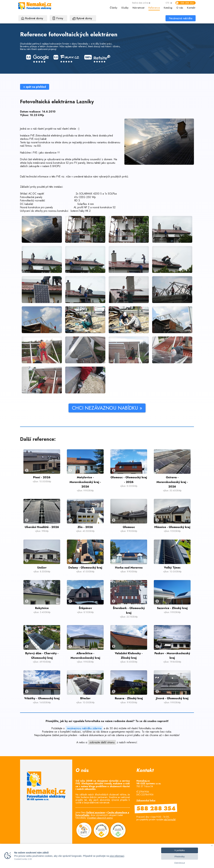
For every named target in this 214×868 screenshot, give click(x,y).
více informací (117, 856)
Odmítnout (179, 863)
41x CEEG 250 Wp (85, 197)
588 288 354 (187, 3)
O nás (180, 8)
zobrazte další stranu (102, 742)
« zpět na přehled (35, 87)
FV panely (80, 163)
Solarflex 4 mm (86, 204)
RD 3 (77, 200)
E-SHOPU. (56, 166)
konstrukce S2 (61, 163)
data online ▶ (141, 3)
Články (114, 8)
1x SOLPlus (111, 194)
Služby (125, 8)
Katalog (168, 8)
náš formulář (170, 819)
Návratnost (139, 8)
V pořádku (180, 850)
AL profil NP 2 (82, 207)
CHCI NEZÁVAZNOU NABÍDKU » (58, 408)
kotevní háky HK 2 (81, 211)
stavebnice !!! (52, 153)
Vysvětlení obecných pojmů (100, 818)
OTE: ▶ (169, 3)
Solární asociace (96, 812)
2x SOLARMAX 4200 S (89, 194)
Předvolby (180, 857)
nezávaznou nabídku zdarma (84, 728)
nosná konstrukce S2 (104, 207)
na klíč (37, 146)
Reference (154, 8)
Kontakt (191, 8)
